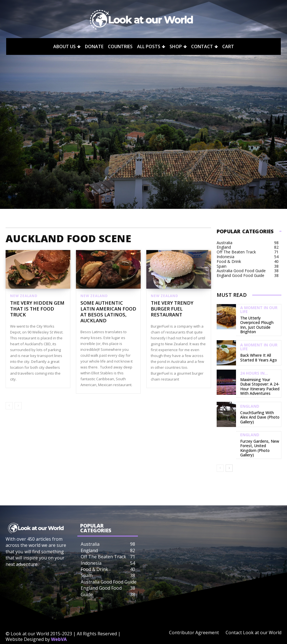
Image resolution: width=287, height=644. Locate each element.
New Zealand (24, 296)
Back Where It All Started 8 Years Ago (260, 351)
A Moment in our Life (259, 310)
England (250, 398)
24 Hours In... (254, 367)
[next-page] (229, 458)
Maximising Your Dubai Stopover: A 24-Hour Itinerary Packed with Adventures (259, 379)
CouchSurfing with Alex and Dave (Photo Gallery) (259, 409)
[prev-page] (9, 406)
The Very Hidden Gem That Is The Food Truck (34, 309)
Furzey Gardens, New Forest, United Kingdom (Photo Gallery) (259, 438)
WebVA (59, 629)
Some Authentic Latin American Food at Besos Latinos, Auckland (107, 312)
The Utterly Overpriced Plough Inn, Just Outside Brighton (259, 322)
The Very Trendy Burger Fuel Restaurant (170, 309)
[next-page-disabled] (18, 406)
